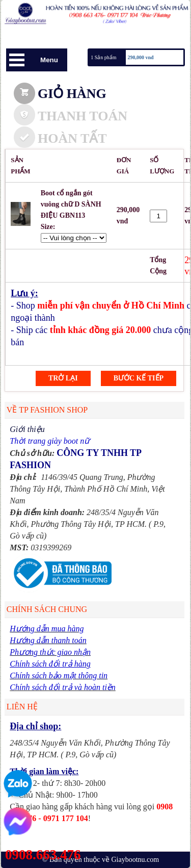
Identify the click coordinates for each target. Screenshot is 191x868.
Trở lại (63, 378)
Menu (49, 60)
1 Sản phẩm (103, 57)
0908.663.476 (43, 855)
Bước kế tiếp (139, 378)
